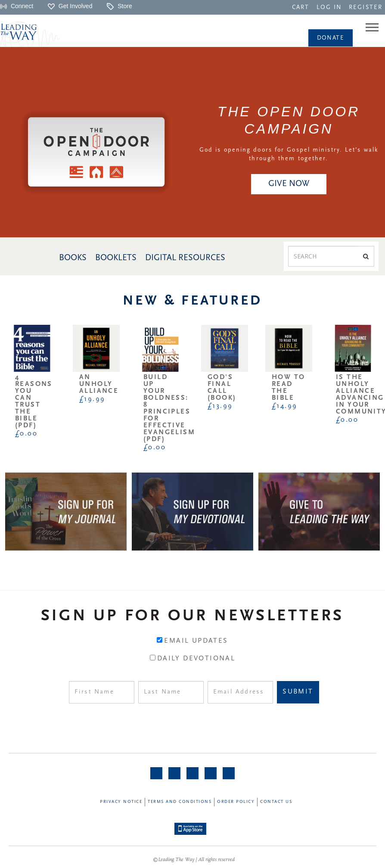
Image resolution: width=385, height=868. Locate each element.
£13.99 (220, 406)
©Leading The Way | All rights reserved (194, 860)
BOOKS (73, 258)
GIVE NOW (289, 184)
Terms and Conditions (180, 802)
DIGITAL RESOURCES (185, 258)
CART (301, 8)
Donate (331, 38)
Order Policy (236, 802)
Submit (298, 692)
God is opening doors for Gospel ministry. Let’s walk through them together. (289, 154)
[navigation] (301, 7)
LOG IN (329, 8)
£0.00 (26, 434)
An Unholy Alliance (99, 384)
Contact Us (276, 802)
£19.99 (92, 399)
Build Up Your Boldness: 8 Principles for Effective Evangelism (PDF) (169, 408)
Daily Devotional (196, 659)
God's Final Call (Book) (222, 388)
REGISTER (366, 8)
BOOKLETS (116, 258)
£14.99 (284, 406)
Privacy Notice (121, 802)
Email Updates (196, 641)
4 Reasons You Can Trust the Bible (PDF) (34, 401)
